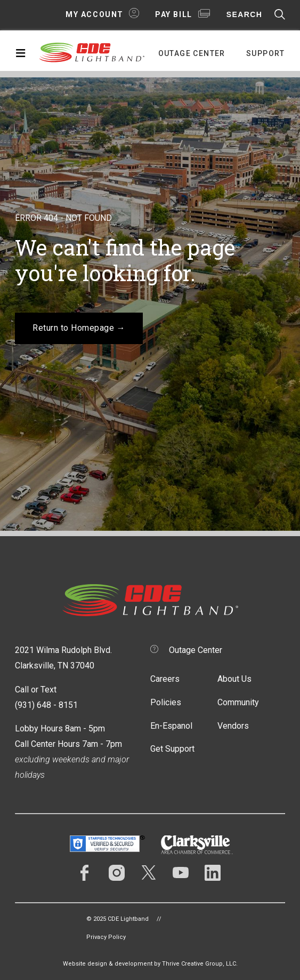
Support (266, 53)
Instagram (117, 873)
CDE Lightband (92, 52)
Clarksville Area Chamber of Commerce (197, 845)
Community (238, 702)
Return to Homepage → (79, 328)
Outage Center (192, 53)
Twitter (149, 873)
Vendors (233, 726)
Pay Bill (174, 14)
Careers (165, 679)
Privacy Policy (106, 937)
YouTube (181, 873)
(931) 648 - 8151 (46, 705)
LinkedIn (213, 873)
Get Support (172, 749)
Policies (166, 702)
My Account (95, 14)
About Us (234, 679)
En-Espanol (171, 726)
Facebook (85, 873)
